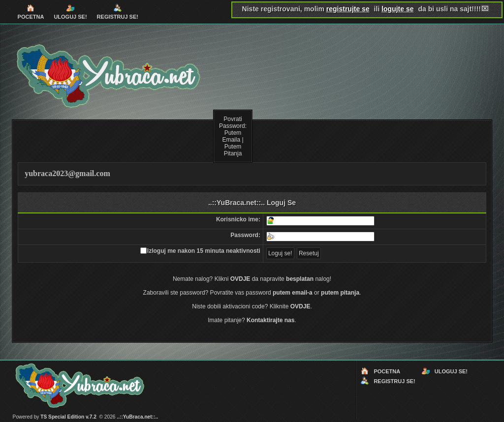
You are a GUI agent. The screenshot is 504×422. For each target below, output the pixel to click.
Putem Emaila (232, 136)
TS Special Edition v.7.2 (68, 417)
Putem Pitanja (233, 150)
